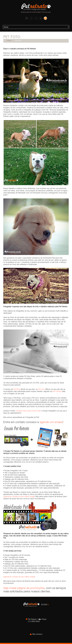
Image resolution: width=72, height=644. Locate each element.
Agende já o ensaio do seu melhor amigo (19, 497)
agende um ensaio (51, 422)
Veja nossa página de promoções (24, 588)
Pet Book (17, 389)
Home (9, 41)
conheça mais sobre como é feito (28, 411)
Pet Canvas (57, 392)
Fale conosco (37, 634)
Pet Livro (41, 389)
